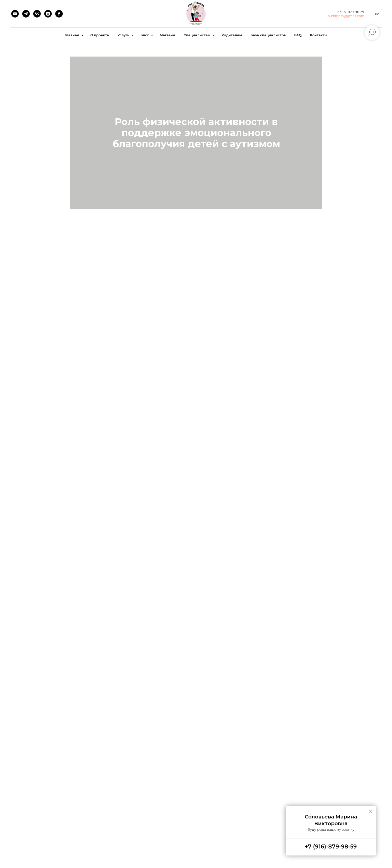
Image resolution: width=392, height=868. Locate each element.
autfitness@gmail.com (346, 16)
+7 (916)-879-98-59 (331, 847)
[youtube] (15, 14)
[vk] (37, 14)
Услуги (124, 35)
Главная (72, 35)
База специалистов (268, 35)
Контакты (319, 35)
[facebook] (59, 14)
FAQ (298, 35)
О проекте (100, 35)
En (377, 14)
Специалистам (197, 35)
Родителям (232, 35)
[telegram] (26, 14)
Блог (145, 35)
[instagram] (48, 14)
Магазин (167, 35)
